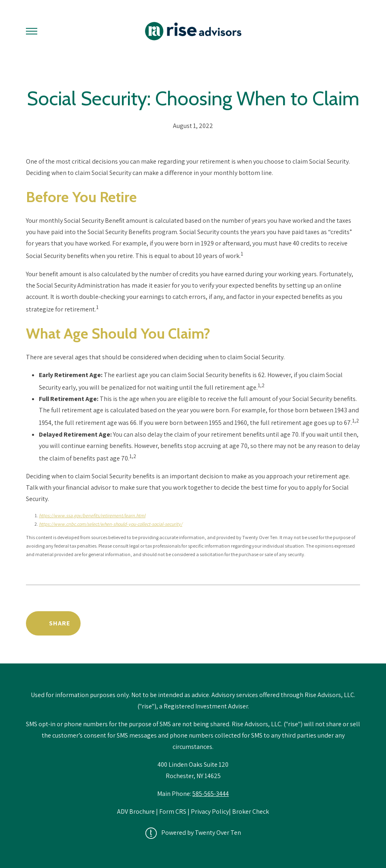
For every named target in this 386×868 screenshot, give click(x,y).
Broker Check (251, 811)
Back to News (325, 623)
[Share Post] (53, 623)
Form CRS (173, 811)
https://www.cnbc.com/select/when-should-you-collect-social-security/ (111, 524)
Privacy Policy (210, 811)
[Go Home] (193, 31)
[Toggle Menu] (32, 31)
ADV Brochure (136, 811)
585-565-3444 (211, 794)
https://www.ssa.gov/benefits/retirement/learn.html (92, 515)
